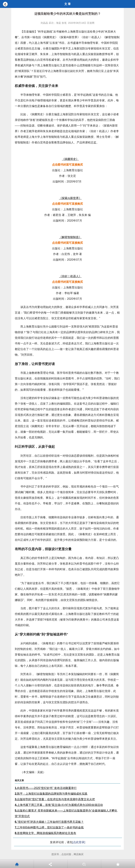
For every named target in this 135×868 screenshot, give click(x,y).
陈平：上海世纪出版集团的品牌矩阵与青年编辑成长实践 (51, 794)
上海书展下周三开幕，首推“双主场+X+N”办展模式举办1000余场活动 (59, 805)
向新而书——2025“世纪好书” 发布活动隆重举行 (46, 788)
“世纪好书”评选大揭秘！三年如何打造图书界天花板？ (49, 822)
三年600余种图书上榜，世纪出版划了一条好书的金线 (49, 827)
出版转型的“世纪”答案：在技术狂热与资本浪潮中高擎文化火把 (55, 799)
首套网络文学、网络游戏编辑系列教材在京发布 (45, 833)
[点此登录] (79, 842)
